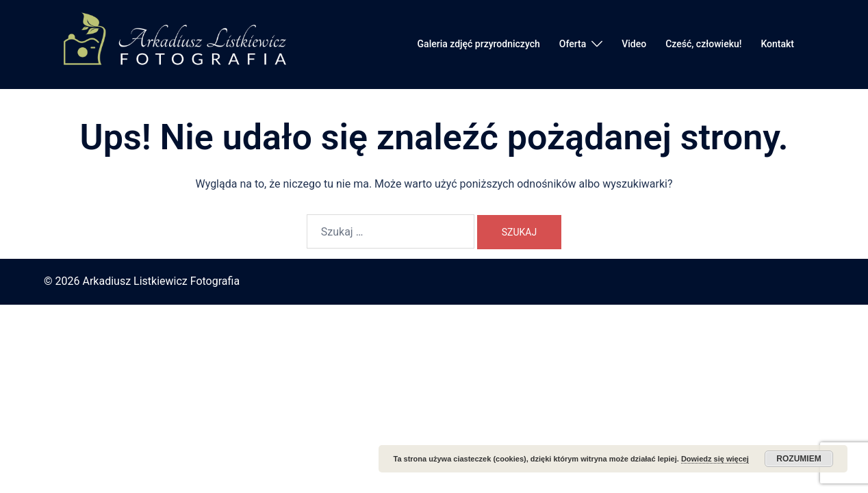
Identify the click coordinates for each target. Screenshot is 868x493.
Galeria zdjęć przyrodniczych (479, 44)
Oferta (573, 44)
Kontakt (777, 44)
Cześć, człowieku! (703, 44)
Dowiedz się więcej (715, 459)
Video (634, 44)
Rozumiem (799, 459)
